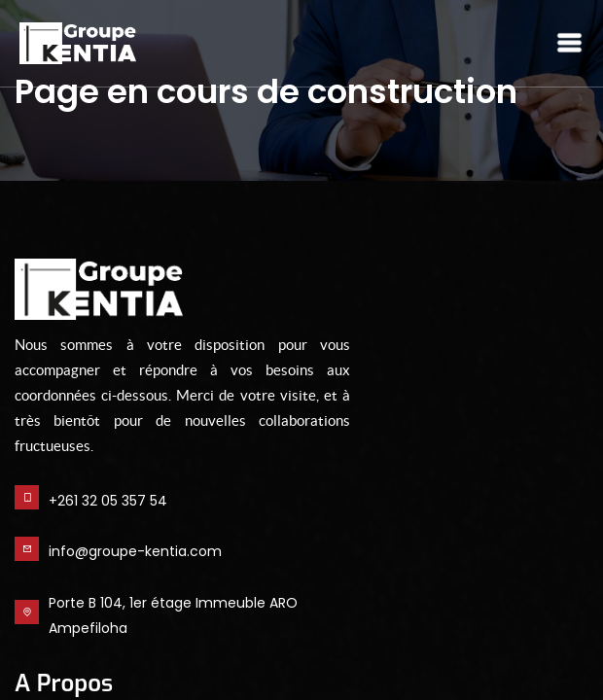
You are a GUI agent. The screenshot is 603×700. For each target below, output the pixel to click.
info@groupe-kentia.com (135, 551)
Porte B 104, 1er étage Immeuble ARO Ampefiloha (173, 615)
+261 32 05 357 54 (108, 501)
